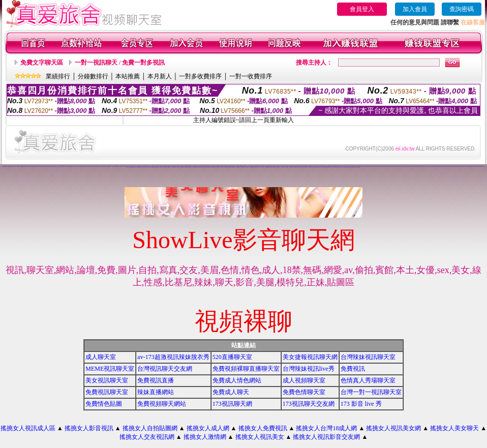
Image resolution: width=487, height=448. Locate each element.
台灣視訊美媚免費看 (423, 167)
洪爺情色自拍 (178, 167)
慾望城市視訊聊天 (414, 167)
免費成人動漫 (315, 167)
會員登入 (362, 9)
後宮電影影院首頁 (67, 167)
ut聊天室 (41, 167)
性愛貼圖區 (199, 167)
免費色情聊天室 (304, 392)
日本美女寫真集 (55, 167)
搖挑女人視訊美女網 (393, 428)
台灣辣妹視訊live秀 (309, 369)
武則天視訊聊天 (432, 167)
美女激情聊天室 (306, 167)
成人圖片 (84, 167)
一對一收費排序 (251, 76)
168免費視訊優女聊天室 (208, 167)
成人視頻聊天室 (304, 380)
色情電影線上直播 (109, 167)
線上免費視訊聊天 (463, 167)
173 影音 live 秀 (361, 404)
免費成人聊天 (231, 392)
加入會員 (415, 9)
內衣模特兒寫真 (428, 167)
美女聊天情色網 (385, 167)
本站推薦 (128, 76)
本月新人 (160, 76)
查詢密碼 (462, 9)
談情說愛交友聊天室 (481, 167)
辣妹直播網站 (156, 392)
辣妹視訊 (322, 167)
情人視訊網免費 (326, 167)
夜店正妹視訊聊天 (154, 167)
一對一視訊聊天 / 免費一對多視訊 (120, 63)
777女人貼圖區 (144, 167)
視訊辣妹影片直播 (92, 167)
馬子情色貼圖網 (247, 167)
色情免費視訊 (253, 166)
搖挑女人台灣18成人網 (326, 428)
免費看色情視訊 (233, 167)
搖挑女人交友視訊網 (147, 437)
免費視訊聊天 (118, 167)
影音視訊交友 (222, 167)
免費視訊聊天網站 (114, 167)
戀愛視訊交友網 (381, 167)
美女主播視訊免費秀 (440, 167)
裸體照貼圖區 (186, 167)
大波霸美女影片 (135, 167)
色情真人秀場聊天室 (368, 380)
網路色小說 (44, 167)
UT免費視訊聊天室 (238, 167)
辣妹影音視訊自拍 (393, 167)
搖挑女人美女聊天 (454, 428)
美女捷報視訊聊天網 (310, 357)
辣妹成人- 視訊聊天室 (261, 167)
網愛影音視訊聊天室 (10, 167)
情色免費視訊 (22, 167)
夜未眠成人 (274, 167)
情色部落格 (82, 167)
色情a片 (39, 167)
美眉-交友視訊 (298, 167)
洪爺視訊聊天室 (449, 167)
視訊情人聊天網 (371, 167)
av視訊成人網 (401, 167)
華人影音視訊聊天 (242, 167)
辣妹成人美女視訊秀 (328, 167)
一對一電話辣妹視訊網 (267, 167)
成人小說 (30, 167)
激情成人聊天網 (203, 167)
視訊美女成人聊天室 (351, 167)
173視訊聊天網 (232, 404)
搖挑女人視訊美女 (260, 437)
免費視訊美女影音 (418, 167)
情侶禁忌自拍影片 (174, 167)
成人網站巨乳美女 (476, 167)
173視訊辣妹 (18, 167)
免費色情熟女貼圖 (169, 167)
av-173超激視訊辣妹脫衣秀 (173, 357)
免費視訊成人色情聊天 (191, 167)
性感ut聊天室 (165, 167)
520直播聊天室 (232, 357)
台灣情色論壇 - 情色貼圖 (34, 167)
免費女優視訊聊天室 (376, 167)
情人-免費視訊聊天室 (252, 167)
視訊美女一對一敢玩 (122, 167)
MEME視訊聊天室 (110, 369)
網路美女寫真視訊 (131, 167)
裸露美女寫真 (459, 167)
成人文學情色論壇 (409, 167)
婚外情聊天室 (397, 167)
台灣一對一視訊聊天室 (371, 392)
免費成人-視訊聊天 (217, 167)
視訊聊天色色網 (213, 167)
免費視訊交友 (158, 167)
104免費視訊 (287, 167)
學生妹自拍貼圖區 (445, 167)
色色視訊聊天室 (389, 167)
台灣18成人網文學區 (26, 167)
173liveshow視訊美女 (4, 167)
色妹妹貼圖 (271, 167)
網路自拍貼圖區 (88, 167)
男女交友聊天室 (405, 167)
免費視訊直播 (156, 380)
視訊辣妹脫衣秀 (182, 167)
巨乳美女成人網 (161, 167)
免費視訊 (353, 369)
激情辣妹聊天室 (346, 167)
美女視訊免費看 (229, 167)
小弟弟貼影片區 (85, 166)
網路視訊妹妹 (339, 167)
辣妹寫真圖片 (355, 167)
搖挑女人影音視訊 (89, 428)
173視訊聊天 (358, 167)
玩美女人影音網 (75, 167)
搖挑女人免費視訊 (263, 428)
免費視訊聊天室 (104, 167)
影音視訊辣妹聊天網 (367, 167)
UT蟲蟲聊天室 (283, 167)
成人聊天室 (101, 357)
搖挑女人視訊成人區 (28, 428)
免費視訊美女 (14, 167)
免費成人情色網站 (237, 380)
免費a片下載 (59, 167)
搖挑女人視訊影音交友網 (326, 437)
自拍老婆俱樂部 (291, 167)
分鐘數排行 (93, 76)
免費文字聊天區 (42, 63)
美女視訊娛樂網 (195, 167)
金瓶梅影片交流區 (100, 167)
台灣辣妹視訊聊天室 (368, 357)
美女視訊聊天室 (107, 380)
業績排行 (58, 76)
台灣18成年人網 (471, 167)
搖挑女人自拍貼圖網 (150, 428)
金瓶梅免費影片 (71, 167)
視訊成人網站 (225, 167)
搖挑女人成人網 (208, 428)
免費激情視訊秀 (140, 167)
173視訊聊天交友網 (309, 404)
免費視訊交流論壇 (334, 167)
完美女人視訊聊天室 (149, 167)
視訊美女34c (362, 167)
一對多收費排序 (200, 76)
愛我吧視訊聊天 (330, 167)
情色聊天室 (52, 167)
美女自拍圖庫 (342, 167)
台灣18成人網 (63, 167)
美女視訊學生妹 (467, 167)
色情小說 (79, 167)
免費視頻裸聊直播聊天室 (246, 369)
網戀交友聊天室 (319, 167)
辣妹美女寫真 (96, 167)
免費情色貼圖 (104, 404)
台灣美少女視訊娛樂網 (454, 167)
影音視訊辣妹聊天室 (311, 167)
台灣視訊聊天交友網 (165, 369)
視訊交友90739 (48, 167)
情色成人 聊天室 (302, 167)
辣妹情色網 (295, 167)
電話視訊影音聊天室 (278, 167)
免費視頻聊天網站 (162, 404)
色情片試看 (436, 167)
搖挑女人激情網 (205, 437)
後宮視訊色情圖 (256, 167)
